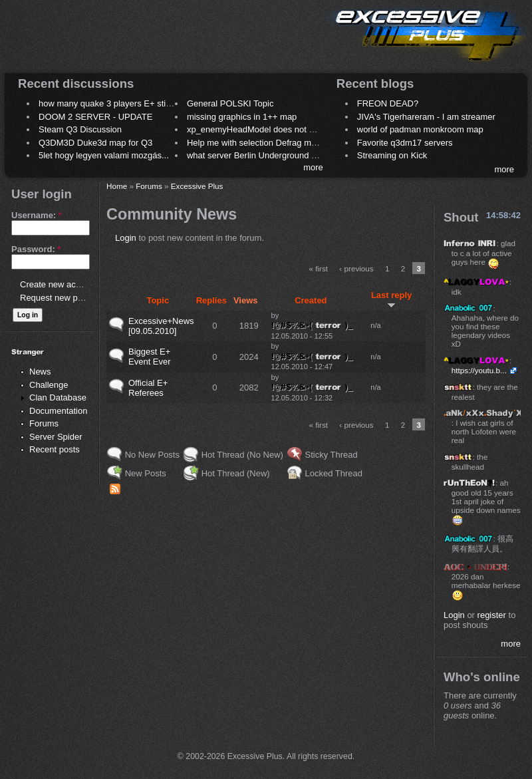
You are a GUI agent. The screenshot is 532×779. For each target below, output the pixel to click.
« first (319, 268)
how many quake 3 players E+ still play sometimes (135, 103)
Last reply (391, 299)
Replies (211, 300)
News (40, 372)
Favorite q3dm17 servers (405, 143)
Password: (36, 249)
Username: (37, 215)
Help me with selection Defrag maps (256, 143)
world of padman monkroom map (420, 129)
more (313, 167)
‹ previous (356, 268)
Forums (44, 423)
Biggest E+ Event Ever (150, 357)
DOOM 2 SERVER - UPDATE (95, 117)
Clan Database (58, 397)
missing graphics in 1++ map (242, 117)
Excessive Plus (197, 186)
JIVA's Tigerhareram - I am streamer (426, 117)
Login (126, 238)
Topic (158, 300)
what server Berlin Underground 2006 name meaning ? (292, 155)
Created (311, 300)
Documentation (58, 411)
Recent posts (55, 449)
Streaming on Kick (392, 155)
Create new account (59, 284)
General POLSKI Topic (230, 103)
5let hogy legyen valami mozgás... (104, 155)
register (492, 615)
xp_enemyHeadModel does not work (257, 129)
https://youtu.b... (479, 370)
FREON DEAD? (388, 103)
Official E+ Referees (148, 388)
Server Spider (56, 437)
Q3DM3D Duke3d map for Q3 (95, 143)
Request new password (65, 298)
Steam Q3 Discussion (80, 129)
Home (117, 186)
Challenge (49, 385)
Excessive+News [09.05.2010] (161, 326)
